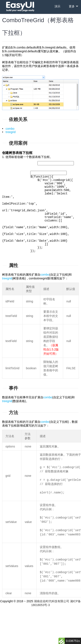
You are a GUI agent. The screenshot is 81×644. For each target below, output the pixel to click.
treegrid (11, 132)
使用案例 (18, 143)
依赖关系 (18, 119)
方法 (13, 434)
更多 (74, 6)
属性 (13, 286)
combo (10, 129)
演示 (57, 6)
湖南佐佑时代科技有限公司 (52, 622)
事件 (13, 409)
